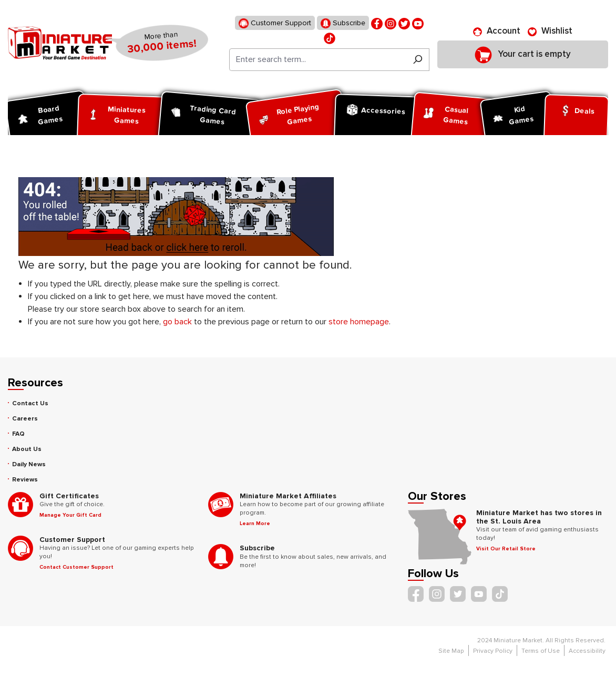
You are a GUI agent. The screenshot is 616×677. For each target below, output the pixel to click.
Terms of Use (541, 651)
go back (177, 322)
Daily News (29, 464)
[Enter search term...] (318, 60)
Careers (25, 419)
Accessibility (587, 651)
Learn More (255, 524)
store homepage (359, 322)
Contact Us (30, 403)
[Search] (418, 60)
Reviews (25, 480)
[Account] (497, 31)
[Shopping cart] (523, 54)
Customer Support (275, 23)
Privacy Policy (493, 651)
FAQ (18, 434)
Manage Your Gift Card (70, 515)
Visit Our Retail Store (506, 549)
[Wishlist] (550, 31)
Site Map (451, 651)
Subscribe (343, 23)
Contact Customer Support (76, 567)
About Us (27, 449)
